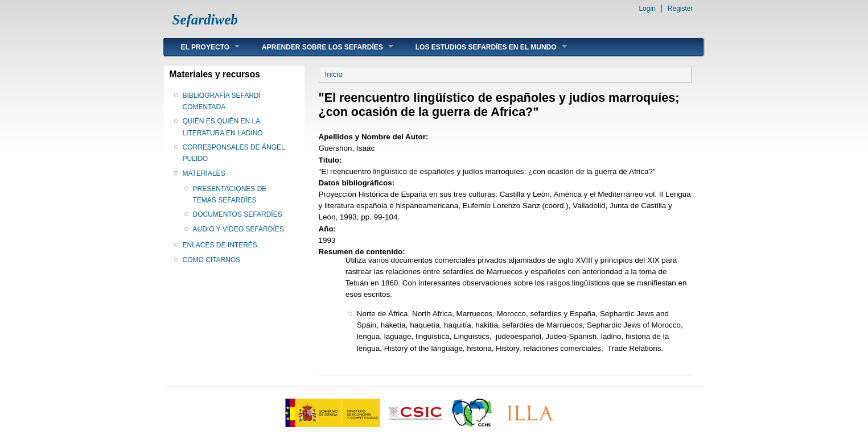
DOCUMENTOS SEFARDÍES (238, 214)
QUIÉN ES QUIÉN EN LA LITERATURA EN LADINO (223, 127)
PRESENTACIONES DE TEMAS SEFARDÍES (230, 194)
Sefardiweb (205, 20)
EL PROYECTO (202, 47)
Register (680, 9)
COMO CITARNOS (212, 260)
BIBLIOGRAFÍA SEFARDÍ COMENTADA (222, 101)
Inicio (334, 74)
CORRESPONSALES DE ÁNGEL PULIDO (234, 153)
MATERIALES (204, 173)
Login (647, 9)
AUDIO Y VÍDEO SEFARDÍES (238, 229)
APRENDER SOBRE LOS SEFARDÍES (319, 47)
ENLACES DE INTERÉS (220, 245)
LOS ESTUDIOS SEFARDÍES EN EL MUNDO (483, 47)
